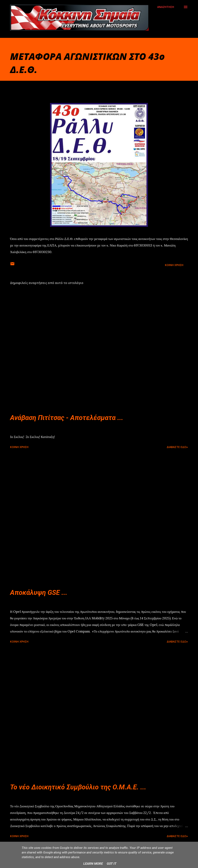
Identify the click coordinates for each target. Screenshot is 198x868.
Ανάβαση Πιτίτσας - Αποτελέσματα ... (67, 418)
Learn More (93, 864)
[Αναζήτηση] (166, 7)
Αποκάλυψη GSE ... (39, 593)
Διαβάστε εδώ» (177, 447)
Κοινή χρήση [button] (174, 265)
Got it (112, 864)
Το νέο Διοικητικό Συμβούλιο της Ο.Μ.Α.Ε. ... (78, 787)
